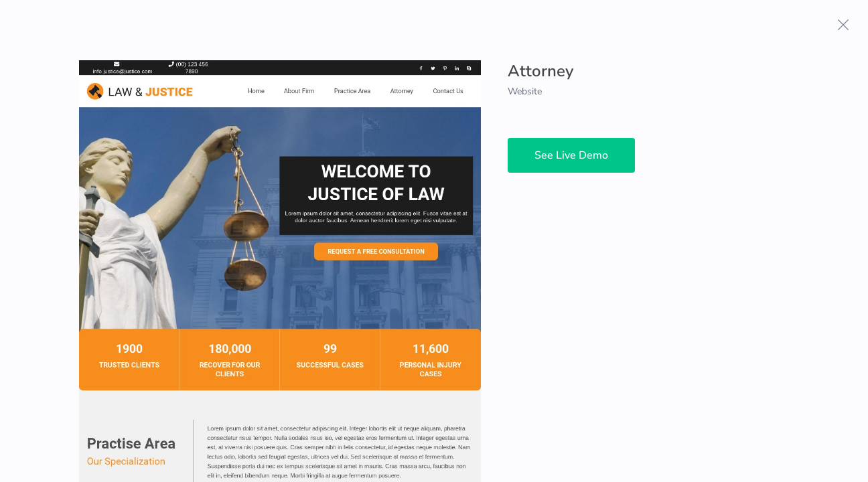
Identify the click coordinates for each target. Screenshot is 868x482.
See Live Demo (571, 155)
